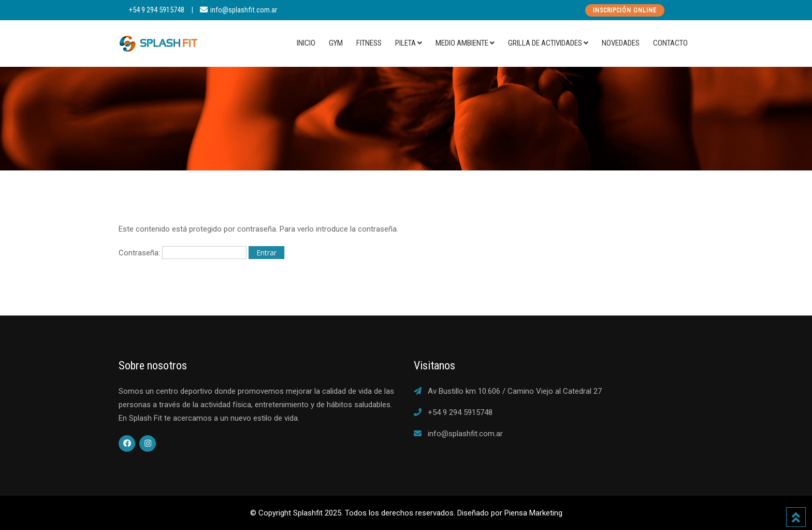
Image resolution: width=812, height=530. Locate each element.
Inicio (306, 43)
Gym (336, 43)
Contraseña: (183, 253)
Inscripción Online (625, 10)
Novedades (621, 43)
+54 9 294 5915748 (157, 10)
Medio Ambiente (462, 43)
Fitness (369, 43)
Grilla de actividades (545, 43)
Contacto (670, 43)
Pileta (405, 43)
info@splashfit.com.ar (244, 10)
